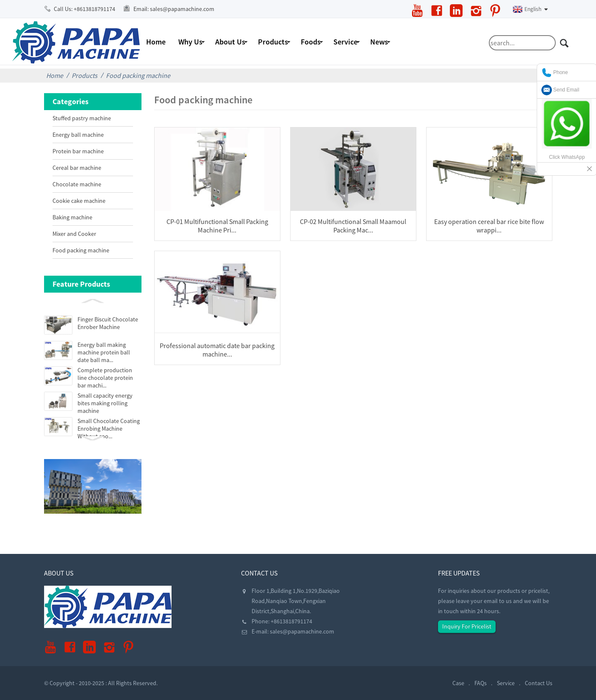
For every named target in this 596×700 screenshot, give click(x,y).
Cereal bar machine (77, 168)
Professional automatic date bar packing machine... (217, 350)
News (379, 42)
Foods (311, 42)
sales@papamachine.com (302, 631)
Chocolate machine (77, 184)
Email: (174, 9)
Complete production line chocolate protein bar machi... (105, 378)
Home (156, 42)
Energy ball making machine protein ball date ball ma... (104, 352)
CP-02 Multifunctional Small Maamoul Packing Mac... (353, 226)
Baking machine (72, 217)
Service (345, 42)
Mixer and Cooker (74, 234)
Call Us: (85, 9)
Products (273, 42)
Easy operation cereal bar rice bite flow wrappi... (489, 226)
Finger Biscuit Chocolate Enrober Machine (108, 323)
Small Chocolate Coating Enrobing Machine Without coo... (109, 429)
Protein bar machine (78, 151)
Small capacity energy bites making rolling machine (105, 403)
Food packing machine (138, 75)
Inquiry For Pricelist (467, 626)
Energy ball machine (78, 135)
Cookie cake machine (79, 201)
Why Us (190, 42)
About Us (230, 42)
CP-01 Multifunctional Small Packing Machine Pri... (217, 226)
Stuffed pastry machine (82, 118)
